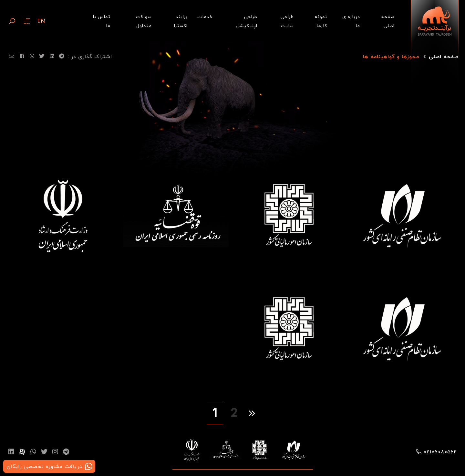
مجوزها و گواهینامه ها (391, 57)
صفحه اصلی (444, 57)
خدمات (205, 17)
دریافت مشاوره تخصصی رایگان (44, 466)
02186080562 (440, 452)
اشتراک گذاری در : (90, 57)
